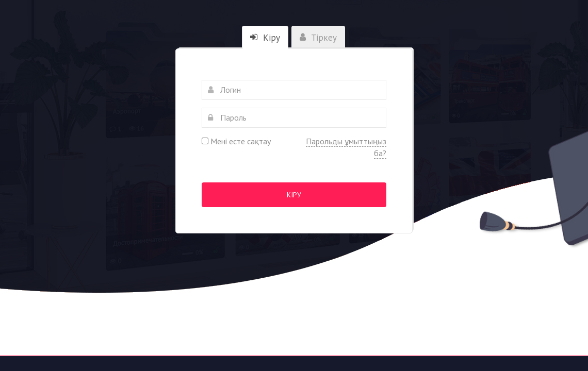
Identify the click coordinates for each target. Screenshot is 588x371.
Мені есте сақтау (236, 141)
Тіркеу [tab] (318, 38)
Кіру (294, 195)
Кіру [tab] (265, 38)
